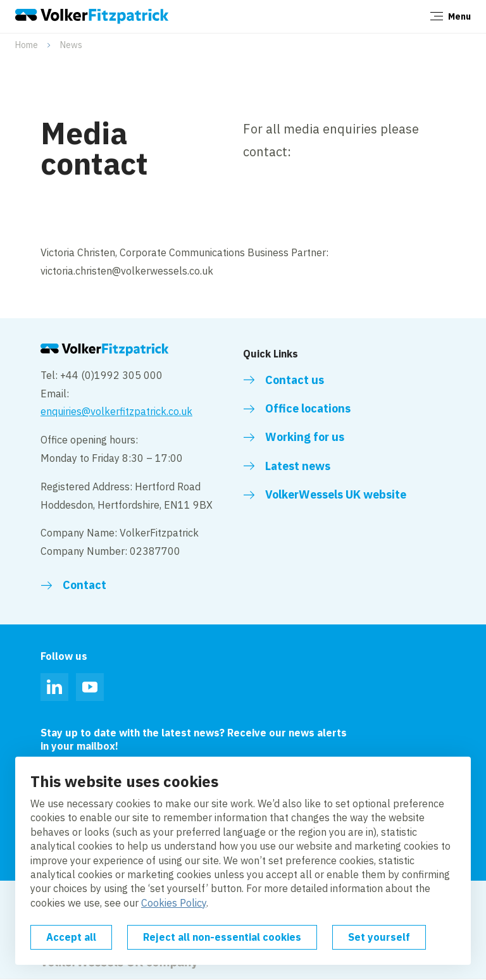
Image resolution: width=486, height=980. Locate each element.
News (71, 45)
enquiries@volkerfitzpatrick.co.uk (116, 411)
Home (27, 45)
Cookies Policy (174, 903)
